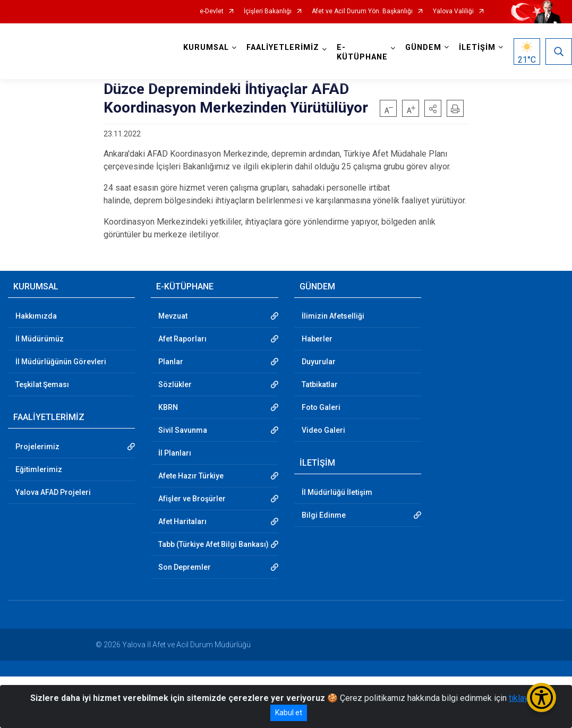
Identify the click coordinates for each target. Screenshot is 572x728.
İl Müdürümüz (40, 339)
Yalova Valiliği (453, 11)
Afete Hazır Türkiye (191, 476)
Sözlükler (175, 384)
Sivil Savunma (183, 430)
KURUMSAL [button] (206, 48)
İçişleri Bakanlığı (268, 11)
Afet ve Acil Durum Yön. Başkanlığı (362, 11)
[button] (433, 108)
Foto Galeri (321, 407)
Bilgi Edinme (324, 515)
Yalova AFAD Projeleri (53, 492)
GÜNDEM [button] (423, 48)
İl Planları (175, 453)
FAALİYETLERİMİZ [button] (283, 48)
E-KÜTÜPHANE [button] (362, 52)
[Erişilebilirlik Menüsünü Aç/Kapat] (541, 697)
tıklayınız (525, 698)
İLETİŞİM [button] (477, 48)
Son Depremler (185, 567)
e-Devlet (212, 11)
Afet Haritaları (182, 521)
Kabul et (289, 713)
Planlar (171, 362)
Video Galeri (323, 430)
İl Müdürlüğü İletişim (337, 492)
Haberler (317, 339)
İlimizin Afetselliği (333, 316)
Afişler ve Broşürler (192, 499)
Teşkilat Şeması (42, 384)
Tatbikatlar (320, 384)
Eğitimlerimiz (39, 469)
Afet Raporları (182, 339)
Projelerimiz (37, 447)
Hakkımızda (36, 316)
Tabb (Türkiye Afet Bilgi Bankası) (214, 544)
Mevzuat (173, 316)
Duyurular (319, 362)
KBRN (168, 407)
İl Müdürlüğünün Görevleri (61, 362)
